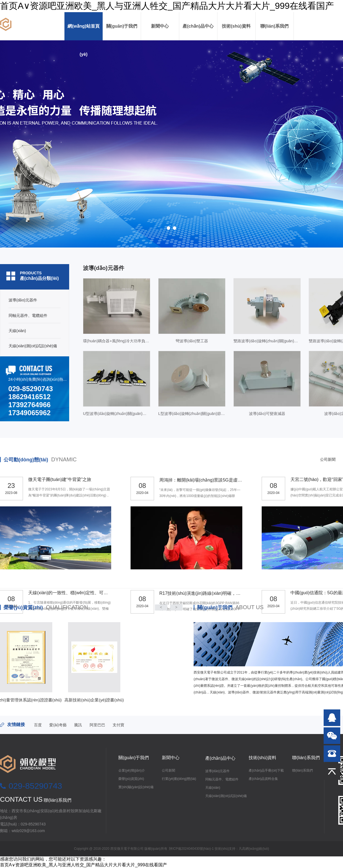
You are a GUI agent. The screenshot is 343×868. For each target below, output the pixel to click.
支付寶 (118, 725)
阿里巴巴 (97, 725)
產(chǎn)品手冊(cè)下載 (266, 770)
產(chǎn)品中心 (198, 26)
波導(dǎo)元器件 (217, 771)
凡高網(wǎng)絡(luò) (254, 849)
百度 (38, 725)
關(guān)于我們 (122, 26)
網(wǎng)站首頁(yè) (84, 32)
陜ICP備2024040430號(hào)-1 (191, 849)
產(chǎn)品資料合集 (263, 779)
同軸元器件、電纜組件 (222, 779)
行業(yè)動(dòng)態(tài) (179, 779)
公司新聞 (168, 770)
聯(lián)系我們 (274, 26)
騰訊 (78, 725)
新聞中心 (160, 26)
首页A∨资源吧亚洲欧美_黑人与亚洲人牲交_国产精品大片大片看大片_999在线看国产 (167, 6)
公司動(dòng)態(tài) (40, 460)
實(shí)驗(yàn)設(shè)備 (136, 787)
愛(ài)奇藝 (58, 725)
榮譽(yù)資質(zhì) (46, 607)
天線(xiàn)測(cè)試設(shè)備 (226, 796)
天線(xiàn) (213, 788)
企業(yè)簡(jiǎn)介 (132, 770)
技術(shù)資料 (236, 26)
